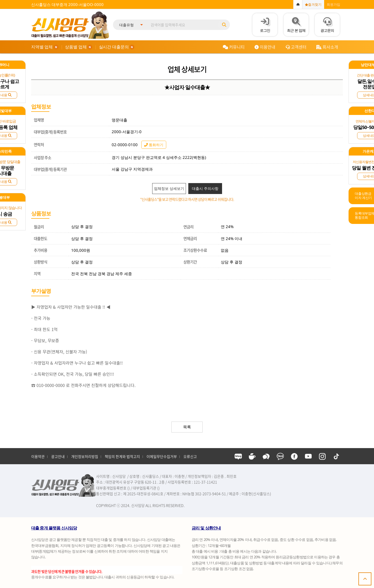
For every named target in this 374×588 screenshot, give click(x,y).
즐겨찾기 (313, 4)
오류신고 (190, 456)
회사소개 (327, 47)
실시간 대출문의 (117, 47)
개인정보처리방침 (85, 456)
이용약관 (38, 456)
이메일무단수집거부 (162, 456)
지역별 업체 (45, 47)
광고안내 (58, 456)
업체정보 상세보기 (169, 188)
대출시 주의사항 (205, 188)
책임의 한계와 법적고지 (122, 456)
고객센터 (296, 47)
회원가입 (333, 4)
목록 (187, 427)
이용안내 (265, 47)
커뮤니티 (234, 47)
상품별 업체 (79, 47)
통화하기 (154, 145)
